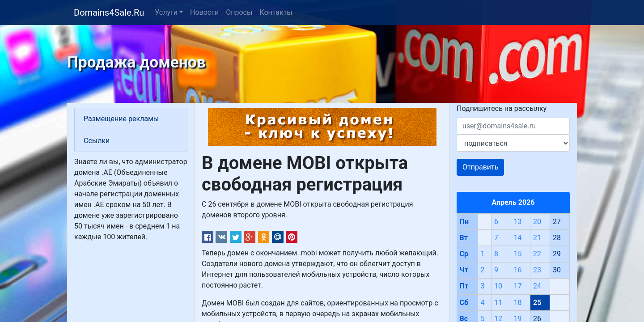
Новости (204, 12)
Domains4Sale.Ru (109, 13)
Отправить (480, 167)
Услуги (166, 12)
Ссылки (97, 141)
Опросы (239, 12)
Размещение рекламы (121, 119)
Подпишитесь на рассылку (502, 108)
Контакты (276, 12)
